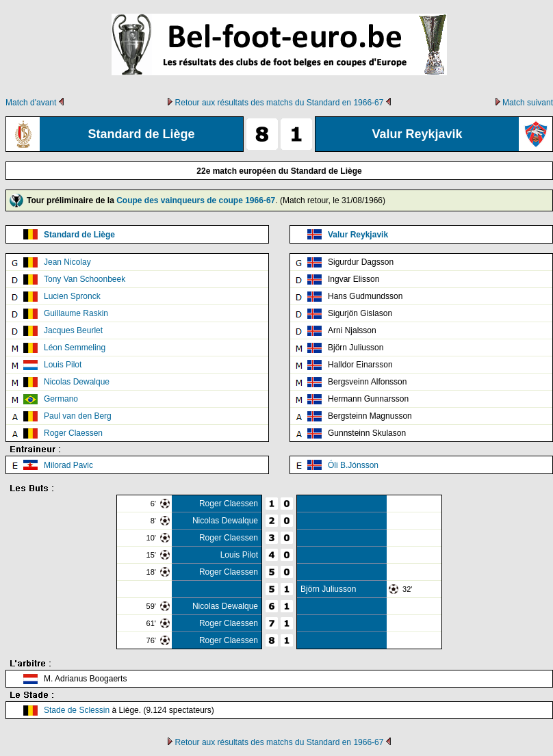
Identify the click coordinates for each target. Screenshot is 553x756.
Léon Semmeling (75, 348)
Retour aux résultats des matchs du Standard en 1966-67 (280, 103)
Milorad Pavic (68, 465)
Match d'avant (31, 103)
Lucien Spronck (72, 296)
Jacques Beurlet (73, 330)
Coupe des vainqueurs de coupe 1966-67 (196, 200)
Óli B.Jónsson (353, 465)
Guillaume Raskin (76, 313)
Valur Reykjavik (358, 235)
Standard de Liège (79, 235)
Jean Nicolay (67, 262)
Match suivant (528, 103)
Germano (61, 399)
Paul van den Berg (78, 416)
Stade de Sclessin (77, 710)
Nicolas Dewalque (77, 382)
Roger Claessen (73, 433)
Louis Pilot (63, 365)
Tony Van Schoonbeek (85, 279)
